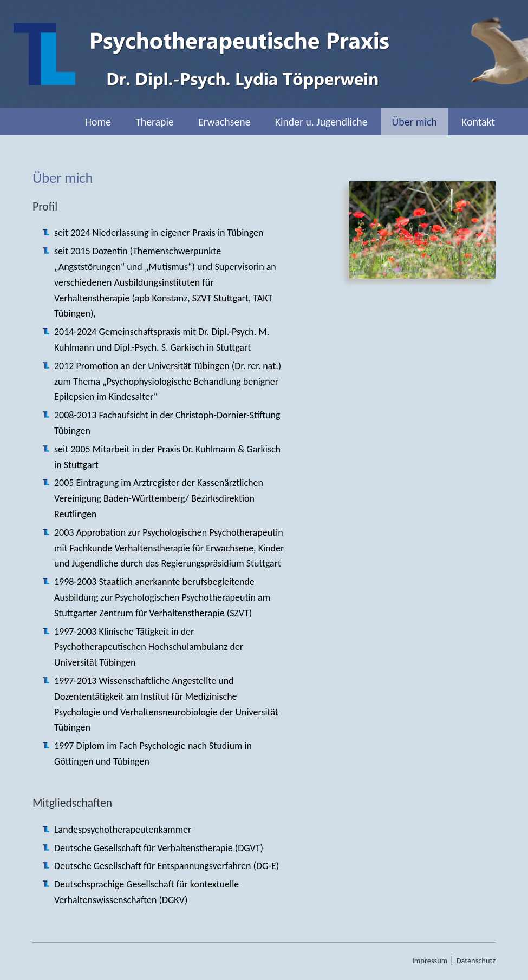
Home (98, 122)
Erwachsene (224, 122)
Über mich (415, 122)
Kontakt (478, 122)
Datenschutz (476, 961)
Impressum (430, 961)
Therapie (155, 122)
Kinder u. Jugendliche (321, 122)
